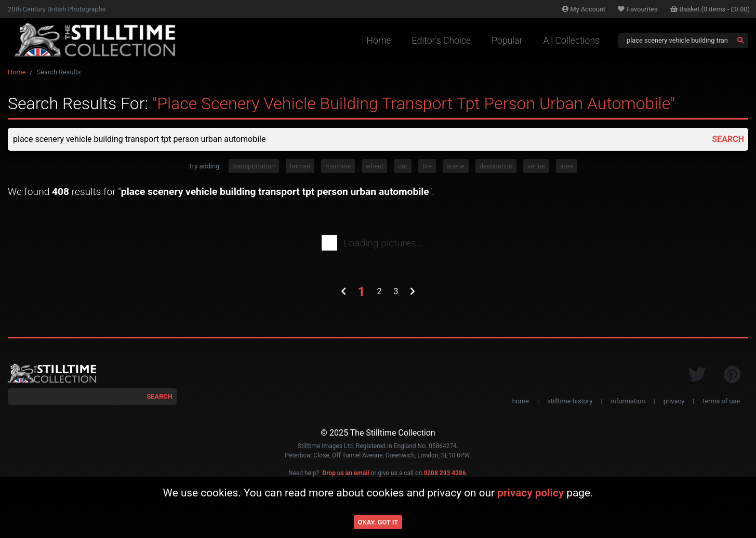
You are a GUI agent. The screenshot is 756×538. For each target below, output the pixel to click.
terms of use (721, 401)
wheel (374, 166)
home (521, 401)
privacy (674, 401)
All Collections (571, 41)
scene (456, 166)
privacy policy (530, 493)
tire (427, 166)
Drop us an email (346, 473)
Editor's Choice (442, 41)
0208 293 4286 (445, 473)
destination (496, 166)
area (567, 166)
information (628, 401)
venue (536, 166)
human (300, 166)
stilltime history (570, 401)
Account (584, 9)
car (403, 166)
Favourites (638, 9)
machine (338, 166)
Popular (507, 41)
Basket (710, 9)
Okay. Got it (378, 522)
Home (379, 41)
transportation (254, 166)
